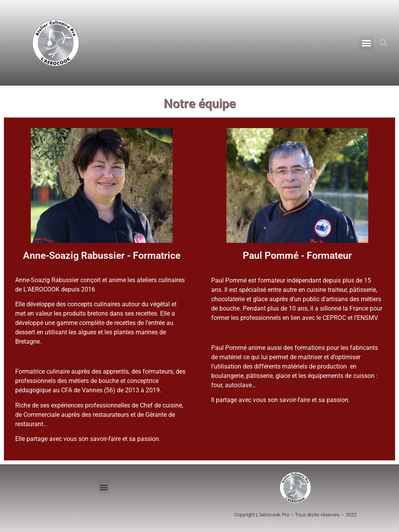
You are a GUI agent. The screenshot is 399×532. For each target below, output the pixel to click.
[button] (367, 43)
